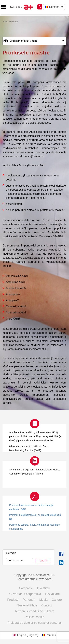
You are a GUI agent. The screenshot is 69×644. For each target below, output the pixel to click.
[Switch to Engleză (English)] (26, 635)
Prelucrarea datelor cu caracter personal (34, 623)
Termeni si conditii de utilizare (34, 611)
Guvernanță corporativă (25, 594)
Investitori (44, 588)
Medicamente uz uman (20, 41)
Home (5, 22)
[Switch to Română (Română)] (49, 635)
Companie (26, 588)
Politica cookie (34, 617)
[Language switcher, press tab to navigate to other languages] (54, 7)
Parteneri (29, 600)
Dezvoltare (52, 594)
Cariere (57, 600)
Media (43, 600)
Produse (13, 600)
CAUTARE (11, 553)
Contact (47, 605)
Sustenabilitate (27, 605)
